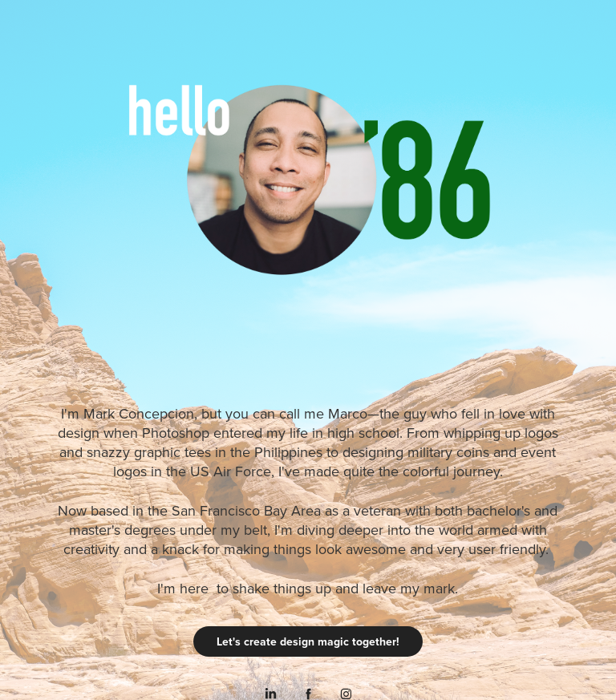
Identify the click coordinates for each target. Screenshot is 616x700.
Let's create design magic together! (308, 641)
